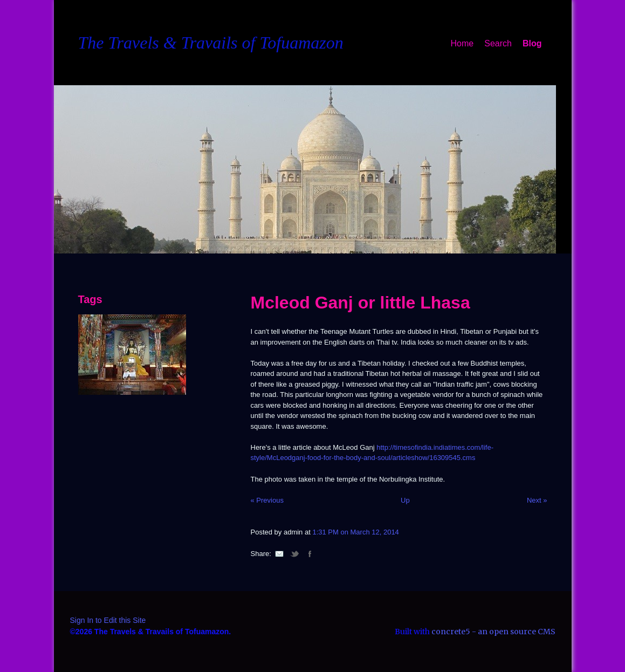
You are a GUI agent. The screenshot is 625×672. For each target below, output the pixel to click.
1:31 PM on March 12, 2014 (355, 532)
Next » (537, 500)
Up (405, 500)
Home (462, 43)
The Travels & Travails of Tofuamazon (211, 43)
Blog (532, 43)
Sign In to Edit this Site (108, 620)
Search (498, 43)
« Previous (267, 500)
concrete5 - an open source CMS (493, 632)
